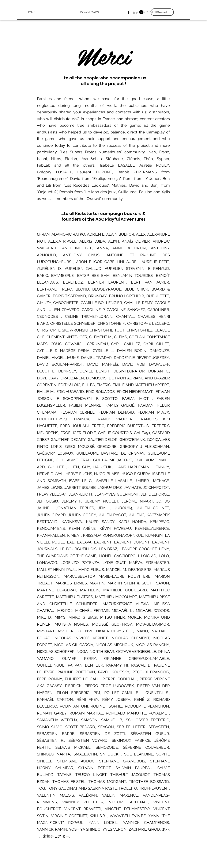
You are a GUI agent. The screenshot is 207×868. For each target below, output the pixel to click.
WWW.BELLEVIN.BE (128, 816)
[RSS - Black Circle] (141, 12)
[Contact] (162, 12)
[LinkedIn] (135, 12)
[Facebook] (129, 12)
